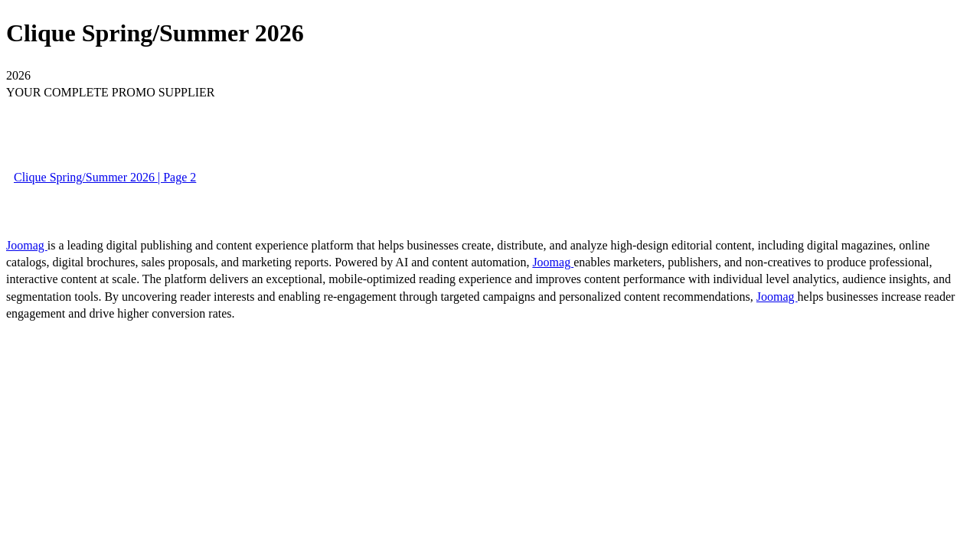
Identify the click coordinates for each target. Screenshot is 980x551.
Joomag (27, 245)
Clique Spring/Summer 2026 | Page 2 (105, 177)
